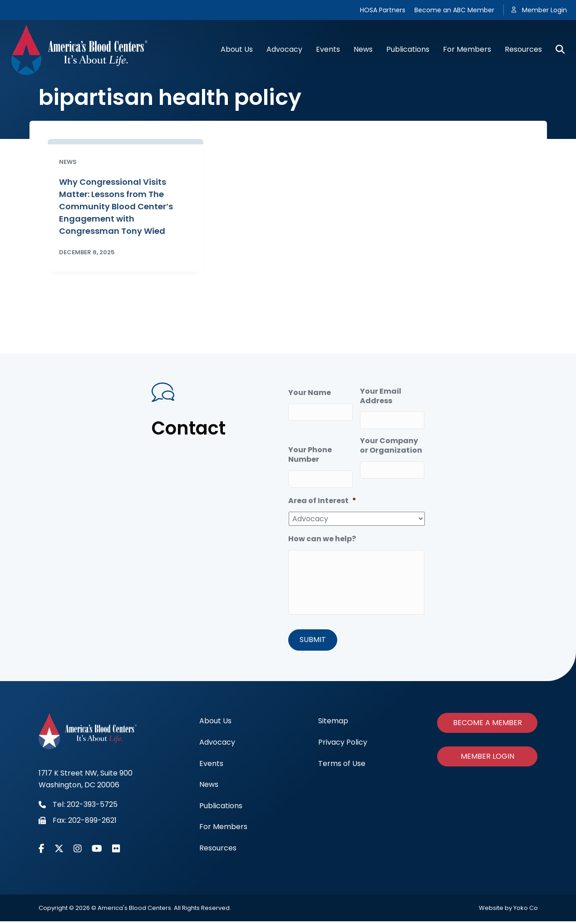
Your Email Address (381, 396)
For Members (467, 49)
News (363, 49)
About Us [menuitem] (215, 724)
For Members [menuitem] (223, 829)
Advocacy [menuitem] (217, 745)
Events (328, 49)
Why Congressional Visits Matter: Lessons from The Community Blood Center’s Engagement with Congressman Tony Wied (116, 206)
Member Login (544, 10)
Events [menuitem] (211, 766)
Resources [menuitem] (218, 851)
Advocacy (284, 49)
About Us (237, 49)
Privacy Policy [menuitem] (343, 745)
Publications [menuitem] (221, 808)
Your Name (310, 393)
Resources (523, 49)
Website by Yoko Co (508, 911)
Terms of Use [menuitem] (342, 766)
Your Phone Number (310, 453)
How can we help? (322, 536)
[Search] (557, 49)
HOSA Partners (383, 10)
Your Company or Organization (391, 444)
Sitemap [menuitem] (333, 724)
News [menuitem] (209, 787)
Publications (408, 49)
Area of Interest (322, 498)
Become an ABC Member (454, 10)
